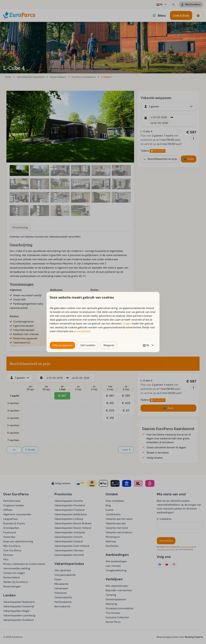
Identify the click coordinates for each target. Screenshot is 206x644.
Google (127, 324)
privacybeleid (82, 331)
